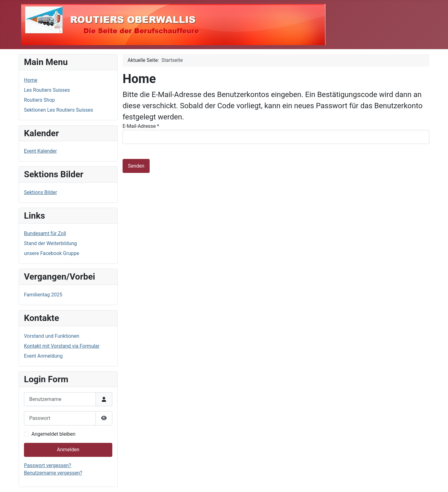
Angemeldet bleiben (53, 434)
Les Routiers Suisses (47, 90)
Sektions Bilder (40, 192)
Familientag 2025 (43, 295)
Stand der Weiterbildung (50, 243)
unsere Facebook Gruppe (51, 253)
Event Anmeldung (43, 356)
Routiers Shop (39, 100)
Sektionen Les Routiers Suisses (58, 110)
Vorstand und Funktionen (52, 336)
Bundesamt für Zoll (45, 233)
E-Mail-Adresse (141, 126)
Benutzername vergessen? (53, 473)
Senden (136, 166)
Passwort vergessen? (48, 465)
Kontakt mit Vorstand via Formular (62, 346)
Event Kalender (40, 151)
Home (31, 80)
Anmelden (68, 450)
